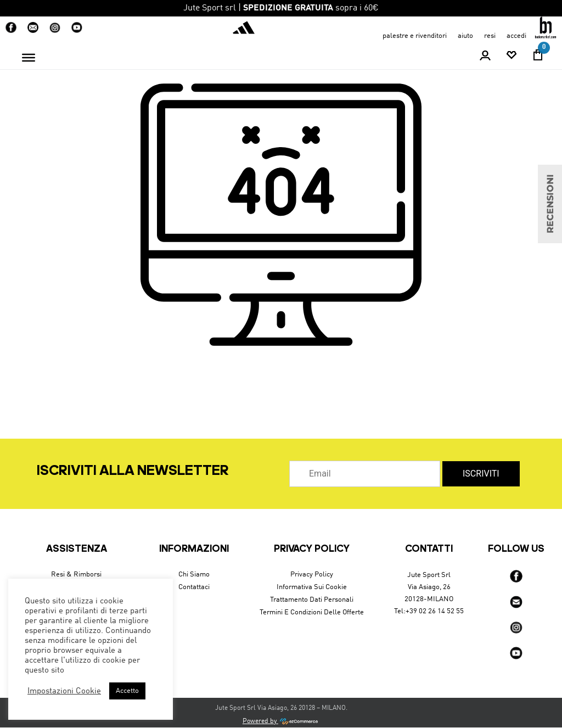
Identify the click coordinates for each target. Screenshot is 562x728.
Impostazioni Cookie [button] (64, 691)
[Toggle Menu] (29, 58)
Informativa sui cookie (312, 587)
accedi (516, 36)
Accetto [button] (127, 691)
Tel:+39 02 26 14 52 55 (429, 611)
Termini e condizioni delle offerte (312, 612)
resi (490, 36)
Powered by (281, 721)
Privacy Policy (312, 575)
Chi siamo (194, 575)
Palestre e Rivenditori (415, 36)
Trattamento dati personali (312, 600)
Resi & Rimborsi (76, 575)
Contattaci (194, 587)
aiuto (465, 36)
